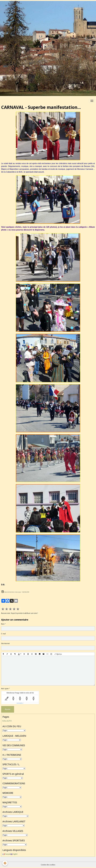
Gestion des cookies (48, 865)
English (14, 854)
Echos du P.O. (7, 721)
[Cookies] (5, 863)
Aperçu (58, 654)
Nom (3, 624)
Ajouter (8, 709)
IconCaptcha (20, 703)
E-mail (3, 634)
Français (6, 854)
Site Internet (5, 644)
